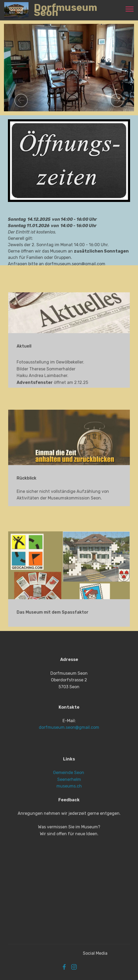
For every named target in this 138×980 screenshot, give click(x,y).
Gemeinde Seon (69, 794)
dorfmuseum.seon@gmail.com (69, 750)
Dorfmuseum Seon (64, 10)
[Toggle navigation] (130, 9)
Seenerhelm (69, 800)
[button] (21, 100)
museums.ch (69, 807)
